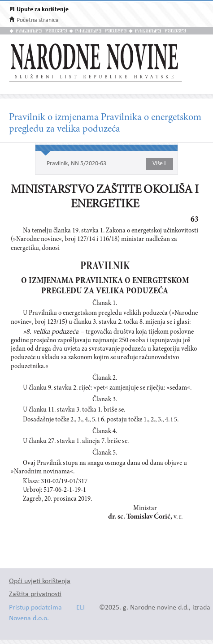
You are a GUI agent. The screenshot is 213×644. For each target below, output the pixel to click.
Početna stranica (38, 20)
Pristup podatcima (35, 608)
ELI (80, 608)
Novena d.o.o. (29, 619)
